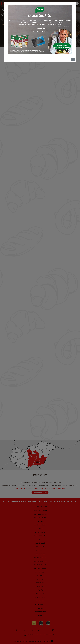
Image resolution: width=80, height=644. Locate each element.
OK (73, 59)
